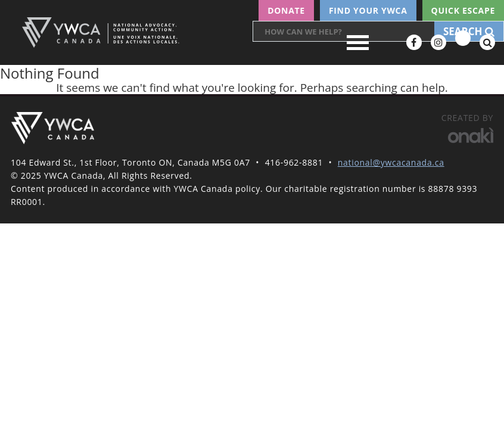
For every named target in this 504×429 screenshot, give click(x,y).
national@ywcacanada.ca (391, 162)
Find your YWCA (368, 10)
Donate (286, 10)
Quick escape (463, 10)
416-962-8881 (294, 162)
